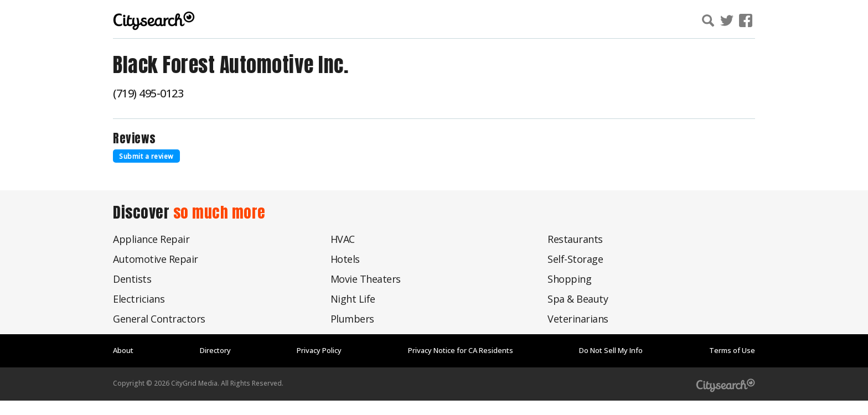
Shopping (569, 279)
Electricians (139, 299)
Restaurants (575, 239)
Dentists (132, 279)
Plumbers (352, 319)
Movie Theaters (366, 279)
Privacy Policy (319, 350)
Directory (215, 350)
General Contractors (159, 319)
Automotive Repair (156, 259)
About (123, 350)
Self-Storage (575, 259)
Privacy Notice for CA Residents (461, 350)
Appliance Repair (151, 239)
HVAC (343, 239)
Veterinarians (578, 319)
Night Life (353, 299)
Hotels (345, 259)
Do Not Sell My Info (611, 350)
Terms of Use (732, 350)
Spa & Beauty (578, 299)
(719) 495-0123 (148, 93)
